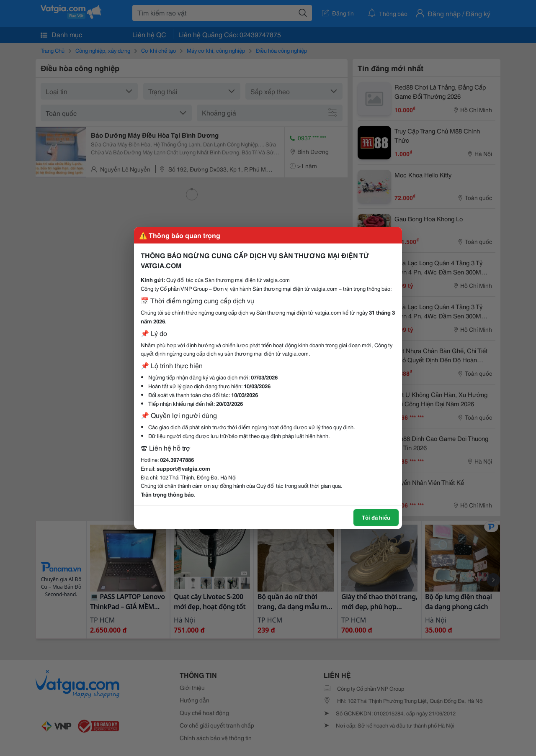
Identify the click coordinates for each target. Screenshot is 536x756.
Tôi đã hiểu (376, 517)
